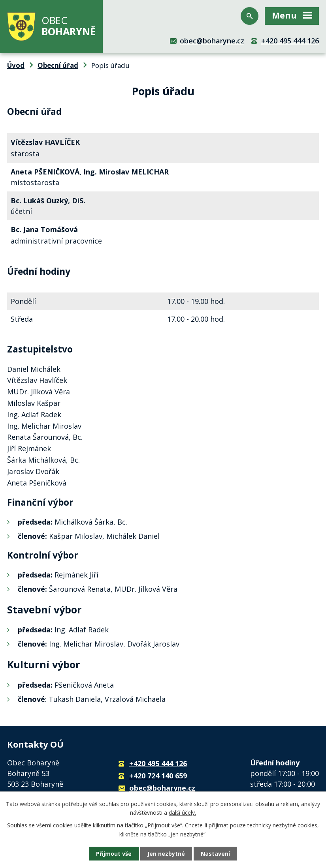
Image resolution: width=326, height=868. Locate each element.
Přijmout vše (114, 854)
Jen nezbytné (166, 854)
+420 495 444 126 (290, 41)
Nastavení (215, 854)
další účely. (182, 813)
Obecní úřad (58, 65)
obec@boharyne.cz (212, 41)
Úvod (16, 65)
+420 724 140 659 (158, 776)
